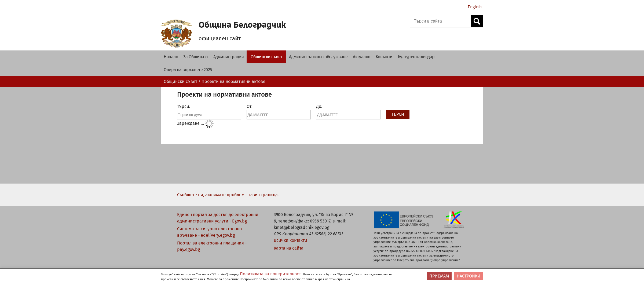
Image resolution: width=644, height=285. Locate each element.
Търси (397, 114)
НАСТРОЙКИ (469, 276)
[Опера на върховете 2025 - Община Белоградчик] (188, 70)
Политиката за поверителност (270, 274)
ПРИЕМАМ (439, 276)
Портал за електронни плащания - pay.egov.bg (212, 246)
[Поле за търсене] (440, 21)
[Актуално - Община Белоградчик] (361, 57)
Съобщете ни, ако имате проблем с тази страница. (228, 195)
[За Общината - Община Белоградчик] (196, 57)
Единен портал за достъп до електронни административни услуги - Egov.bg (218, 218)
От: (250, 106)
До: (319, 106)
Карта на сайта (289, 248)
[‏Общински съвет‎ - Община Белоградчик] (266, 57)
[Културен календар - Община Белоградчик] (416, 57)
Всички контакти (290, 240)
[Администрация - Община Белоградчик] (229, 57)
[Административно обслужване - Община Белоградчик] (318, 57)
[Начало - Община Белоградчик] (171, 57)
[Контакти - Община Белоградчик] (384, 57)
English (475, 7)
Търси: (184, 106)
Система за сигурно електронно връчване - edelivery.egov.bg (209, 232)
